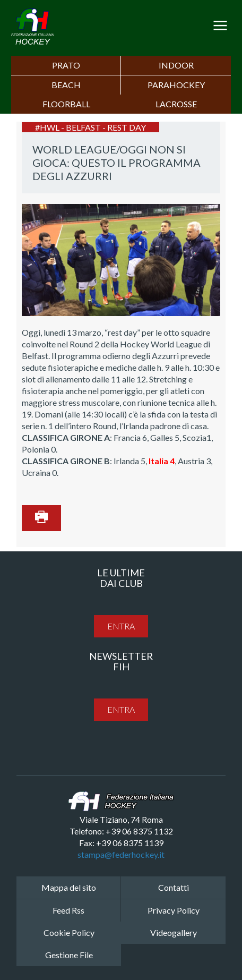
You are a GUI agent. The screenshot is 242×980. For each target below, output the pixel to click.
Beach (66, 85)
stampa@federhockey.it (121, 854)
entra (121, 626)
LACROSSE (176, 104)
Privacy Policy (174, 910)
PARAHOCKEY (176, 85)
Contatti (174, 887)
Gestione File (69, 955)
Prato (66, 65)
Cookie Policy (69, 932)
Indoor (176, 65)
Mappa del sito (69, 887)
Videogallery (174, 932)
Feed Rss (68, 910)
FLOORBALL (66, 104)
